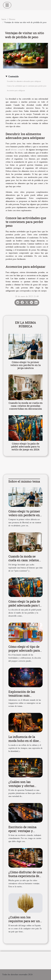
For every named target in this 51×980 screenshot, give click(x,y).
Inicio (4, 19)
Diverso (12, 19)
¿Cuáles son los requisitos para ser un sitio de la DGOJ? (24, 921)
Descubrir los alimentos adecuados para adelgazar (24, 81)
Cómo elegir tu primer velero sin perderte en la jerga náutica (25, 365)
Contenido (13, 77)
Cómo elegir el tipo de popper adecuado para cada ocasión (24, 651)
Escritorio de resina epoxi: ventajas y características (22, 831)
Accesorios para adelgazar (16, 91)
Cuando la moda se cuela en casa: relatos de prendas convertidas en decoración (26, 406)
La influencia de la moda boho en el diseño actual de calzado (25, 741)
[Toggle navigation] (7, 5)
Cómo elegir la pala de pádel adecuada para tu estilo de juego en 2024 (26, 446)
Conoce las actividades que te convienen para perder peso (27, 86)
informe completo (18, 150)
